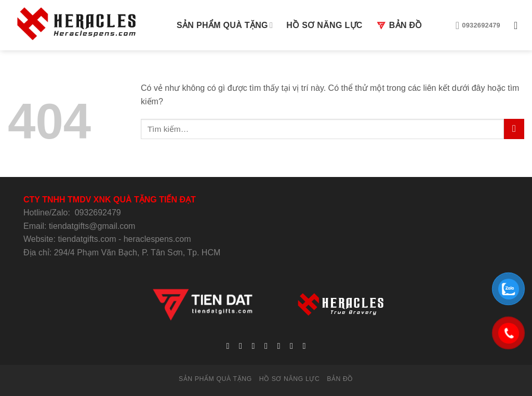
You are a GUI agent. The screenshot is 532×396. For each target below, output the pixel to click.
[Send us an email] (266, 346)
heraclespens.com (157, 239)
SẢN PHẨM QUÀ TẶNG (225, 25)
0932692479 (98, 213)
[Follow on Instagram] (241, 346)
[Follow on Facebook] (228, 346)
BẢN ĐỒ (399, 25)
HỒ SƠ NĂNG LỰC (324, 25)
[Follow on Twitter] (253, 346)
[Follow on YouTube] (304, 346)
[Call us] (278, 346)
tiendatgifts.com (87, 239)
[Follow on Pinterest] (291, 346)
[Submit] (514, 129)
